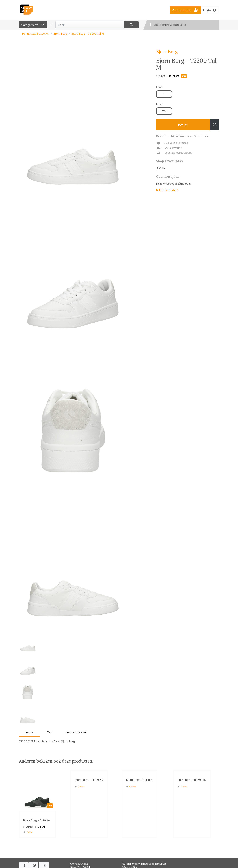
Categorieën (33, 25)
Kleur (159, 104)
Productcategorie (76, 732)
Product (30, 732)
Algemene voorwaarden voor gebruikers (144, 864)
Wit (164, 111)
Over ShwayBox (79, 864)
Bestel (183, 125)
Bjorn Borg (60, 34)
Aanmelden (185, 10)
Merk (50, 732)
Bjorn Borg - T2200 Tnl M (88, 34)
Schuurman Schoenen (35, 34)
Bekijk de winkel (167, 190)
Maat (159, 87)
